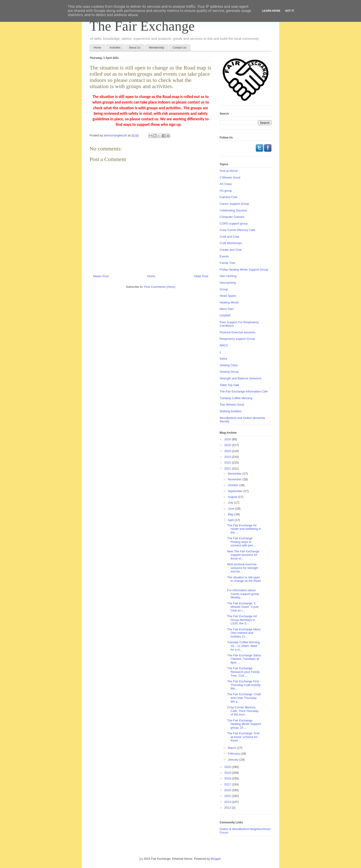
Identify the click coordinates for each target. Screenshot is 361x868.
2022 (228, 463)
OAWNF (225, 316)
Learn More (271, 11)
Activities (115, 48)
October (234, 485)
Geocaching (228, 283)
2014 (228, 802)
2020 (228, 767)
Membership (157, 48)
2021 (228, 469)
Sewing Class (229, 365)
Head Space (228, 296)
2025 (228, 445)
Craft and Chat (229, 237)
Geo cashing (228, 276)
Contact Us (179, 48)
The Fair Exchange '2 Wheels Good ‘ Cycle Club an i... (243, 607)
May (231, 514)
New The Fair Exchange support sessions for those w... (243, 555)
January (234, 760)
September (236, 491)
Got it (290, 11)
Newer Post (101, 276)
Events (224, 256)
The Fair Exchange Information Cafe (244, 391)
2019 (228, 773)
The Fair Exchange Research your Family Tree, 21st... (243, 672)
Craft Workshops (231, 243)
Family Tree (227, 263)
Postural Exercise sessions (237, 332)
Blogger (216, 859)
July (231, 503)
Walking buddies (231, 411)
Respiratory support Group (237, 339)
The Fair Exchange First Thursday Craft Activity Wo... (244, 685)
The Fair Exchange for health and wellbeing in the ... (244, 529)
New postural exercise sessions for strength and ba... (243, 568)
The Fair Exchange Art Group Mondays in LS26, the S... (242, 620)
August (233, 497)
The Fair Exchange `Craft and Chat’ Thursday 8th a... (244, 698)
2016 (228, 790)
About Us (135, 48)
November (235, 479)
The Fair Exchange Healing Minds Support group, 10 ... (244, 724)
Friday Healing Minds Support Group (244, 270)
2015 (228, 796)
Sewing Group (229, 372)
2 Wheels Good (230, 177)
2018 (228, 778)
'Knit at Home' (229, 171)
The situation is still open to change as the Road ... (244, 581)
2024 (228, 451)
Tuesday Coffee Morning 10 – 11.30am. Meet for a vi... (243, 646)
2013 (228, 808)
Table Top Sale (229, 385)
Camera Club (229, 197)
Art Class (226, 184)
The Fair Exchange (142, 26)
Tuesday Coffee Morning (236, 398)
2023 (228, 457)
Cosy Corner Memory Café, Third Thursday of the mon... (243, 711)
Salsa (223, 359)
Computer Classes (232, 217)
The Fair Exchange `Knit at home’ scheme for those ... (243, 737)
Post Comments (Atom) (160, 287)
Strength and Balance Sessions (240, 378)
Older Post (201, 276)
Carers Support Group (234, 204)
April (231, 520)
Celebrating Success (233, 210)
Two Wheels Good (232, 405)
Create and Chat (231, 250)
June (232, 509)
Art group (226, 191)
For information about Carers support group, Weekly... (243, 594)
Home (97, 48)
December (235, 474)
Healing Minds (229, 302)
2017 (228, 784)
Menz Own (227, 309)
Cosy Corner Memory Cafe (237, 230)
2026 (228, 439)
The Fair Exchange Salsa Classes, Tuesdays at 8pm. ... (244, 659)
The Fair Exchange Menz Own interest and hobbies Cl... (244, 633)
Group (224, 289)
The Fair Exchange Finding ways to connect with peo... (241, 542)
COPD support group (234, 223)
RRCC (224, 345)
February (234, 754)
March (233, 748)
